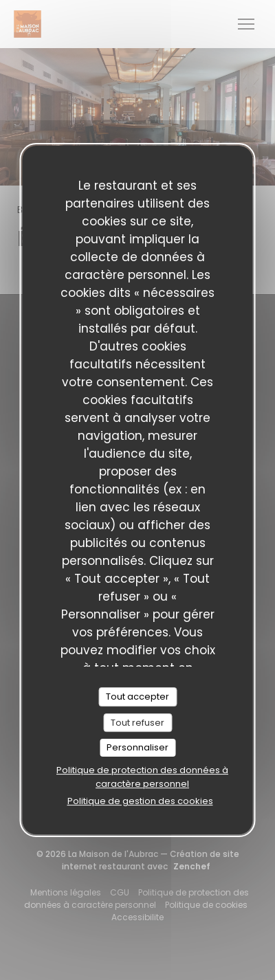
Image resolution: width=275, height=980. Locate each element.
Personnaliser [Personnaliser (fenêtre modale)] (137, 747)
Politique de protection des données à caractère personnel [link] (142, 777)
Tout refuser (137, 723)
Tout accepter (137, 697)
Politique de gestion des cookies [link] (140, 801)
